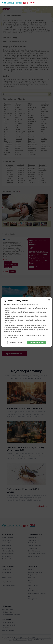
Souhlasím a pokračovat (36, 343)
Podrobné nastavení (17, 343)
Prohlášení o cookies (11, 337)
